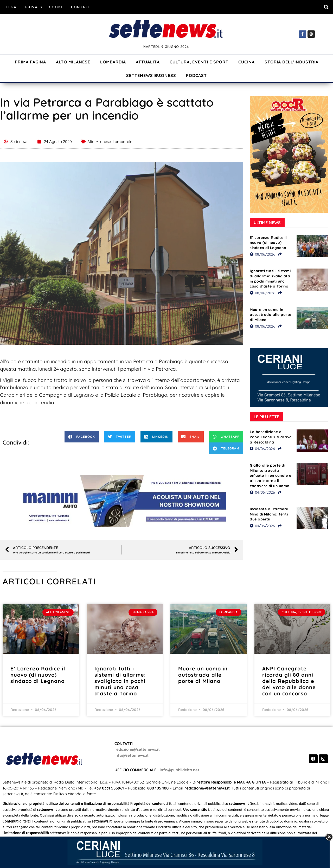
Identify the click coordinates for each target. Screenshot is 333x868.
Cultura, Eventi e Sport (199, 62)
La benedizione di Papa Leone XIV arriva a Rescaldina (271, 437)
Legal (12, 7)
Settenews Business (151, 75)
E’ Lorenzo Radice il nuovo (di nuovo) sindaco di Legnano (268, 243)
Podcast (196, 75)
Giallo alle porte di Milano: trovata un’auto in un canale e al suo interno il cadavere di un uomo (270, 475)
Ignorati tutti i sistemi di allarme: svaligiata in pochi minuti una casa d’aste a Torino (270, 279)
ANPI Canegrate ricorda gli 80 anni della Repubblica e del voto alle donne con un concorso (289, 681)
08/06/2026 (262, 254)
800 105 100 (158, 788)
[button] (326, 7)
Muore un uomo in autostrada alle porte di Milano (271, 315)
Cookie (57, 7)
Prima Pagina (30, 62)
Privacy (34, 7)
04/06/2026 (262, 449)
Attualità (148, 62)
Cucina (246, 62)
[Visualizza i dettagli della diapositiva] (122, 501)
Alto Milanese (73, 62)
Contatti (81, 7)
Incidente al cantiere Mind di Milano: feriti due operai (269, 514)
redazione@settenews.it (137, 749)
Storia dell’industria (292, 62)
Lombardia (113, 62)
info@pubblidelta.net (180, 770)
